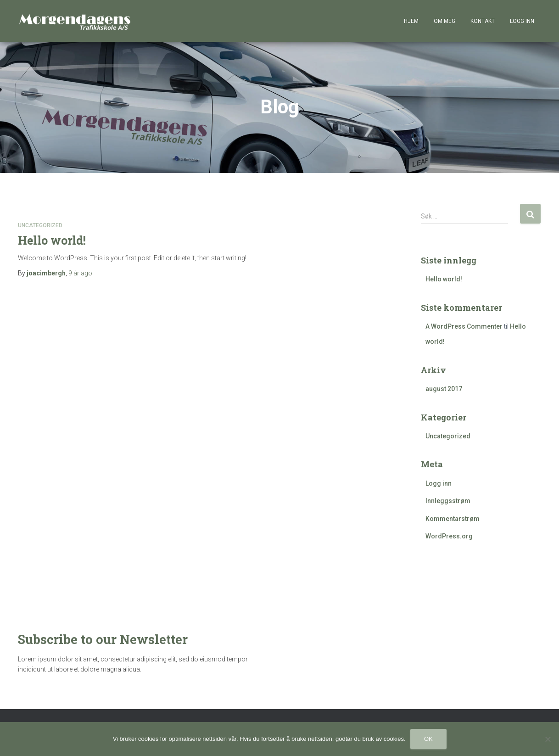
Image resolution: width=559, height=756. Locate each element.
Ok (428, 739)
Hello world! (52, 241)
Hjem (411, 21)
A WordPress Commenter (464, 327)
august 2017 (444, 389)
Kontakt (483, 21)
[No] (548, 739)
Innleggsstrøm (448, 501)
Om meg (444, 21)
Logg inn (522, 21)
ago (80, 274)
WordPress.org (449, 537)
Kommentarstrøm (453, 519)
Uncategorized (40, 226)
